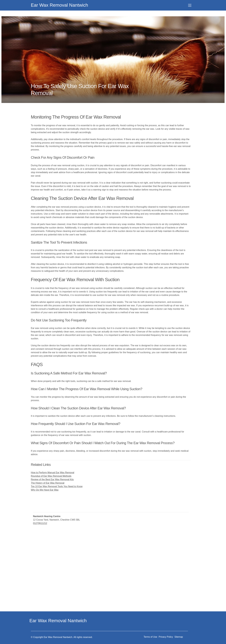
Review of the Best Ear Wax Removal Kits (52, 479)
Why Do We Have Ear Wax (45, 490)
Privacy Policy (166, 637)
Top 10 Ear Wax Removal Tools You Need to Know (57, 486)
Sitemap (179, 637)
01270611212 (40, 523)
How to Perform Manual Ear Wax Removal (53, 473)
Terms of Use (150, 637)
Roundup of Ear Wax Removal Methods (51, 476)
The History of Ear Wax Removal (48, 483)
